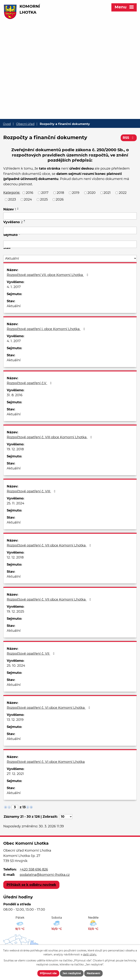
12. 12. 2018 (15, 557)
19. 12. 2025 (15, 611)
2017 (45, 193)
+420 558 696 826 (34, 869)
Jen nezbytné (72, 973)
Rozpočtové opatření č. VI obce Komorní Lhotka (49, 708)
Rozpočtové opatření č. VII (31, 654)
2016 (30, 193)
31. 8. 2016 (15, 395)
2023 (12, 199)
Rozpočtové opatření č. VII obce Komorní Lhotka (50, 545)
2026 (60, 199)
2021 (107, 193)
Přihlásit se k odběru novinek (31, 885)
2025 (44, 199)
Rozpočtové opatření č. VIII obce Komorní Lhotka (50, 437)
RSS (129, 138)
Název (10, 209)
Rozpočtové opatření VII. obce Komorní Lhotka (48, 275)
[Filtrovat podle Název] (70, 216)
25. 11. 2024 (15, 503)
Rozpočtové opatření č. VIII (32, 491)
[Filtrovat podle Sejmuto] (70, 244)
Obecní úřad (25, 124)
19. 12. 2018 (15, 449)
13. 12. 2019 (15, 720)
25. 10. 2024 (16, 666)
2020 (92, 193)
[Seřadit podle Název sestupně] (18, 209)
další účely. (90, 955)
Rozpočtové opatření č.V (30, 383)
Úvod (7, 124)
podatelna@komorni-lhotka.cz (45, 875)
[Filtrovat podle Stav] (70, 258)
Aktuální (14, 306)
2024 (28, 199)
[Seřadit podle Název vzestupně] (18, 208)
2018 (60, 193)
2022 (123, 193)
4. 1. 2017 (14, 287)
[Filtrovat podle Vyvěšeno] (70, 230)
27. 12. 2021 (15, 774)
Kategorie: (12, 193)
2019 (76, 193)
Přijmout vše (48, 973)
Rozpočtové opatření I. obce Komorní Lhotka (47, 329)
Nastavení (93, 973)
